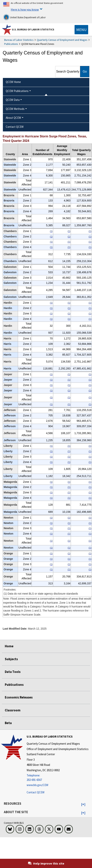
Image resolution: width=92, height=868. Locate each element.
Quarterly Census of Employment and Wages (62, 40)
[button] (83, 805)
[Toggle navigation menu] (81, 30)
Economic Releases (19, 697)
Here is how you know (25, 9)
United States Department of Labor (24, 17)
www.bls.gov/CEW (37, 785)
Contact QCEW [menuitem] (15, 127)
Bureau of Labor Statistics (19, 40)
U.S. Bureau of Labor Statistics (33, 29)
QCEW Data (13, 100)
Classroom (13, 710)
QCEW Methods (15, 109)
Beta (8, 723)
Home (9, 646)
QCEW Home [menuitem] (13, 82)
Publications (11, 44)
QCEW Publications (17, 91)
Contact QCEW (36, 792)
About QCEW (13, 118)
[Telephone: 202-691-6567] (58, 778)
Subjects (11, 659)
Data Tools (13, 672)
